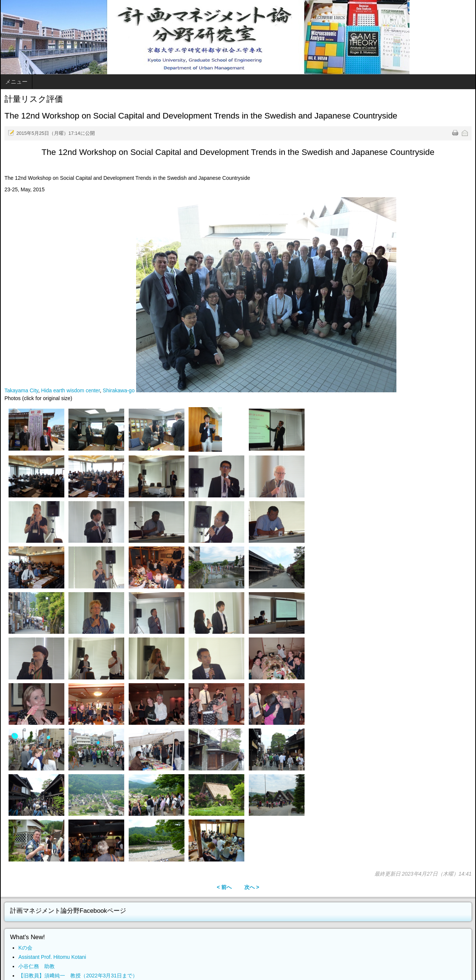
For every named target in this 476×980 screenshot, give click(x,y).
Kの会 (25, 948)
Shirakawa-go (119, 390)
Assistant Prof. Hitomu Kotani (52, 957)
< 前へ (224, 887)
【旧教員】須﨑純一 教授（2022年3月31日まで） (78, 976)
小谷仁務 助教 (36, 966)
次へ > (252, 887)
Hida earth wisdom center (71, 390)
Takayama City (21, 390)
